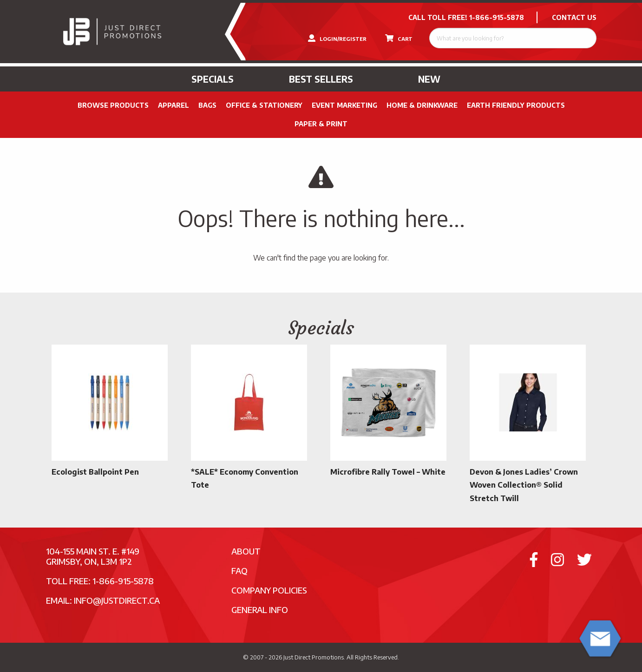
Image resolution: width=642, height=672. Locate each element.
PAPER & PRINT (321, 124)
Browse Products (113, 105)
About (246, 551)
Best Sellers (321, 79)
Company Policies (269, 590)
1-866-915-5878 (497, 17)
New (429, 79)
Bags (207, 105)
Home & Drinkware (422, 105)
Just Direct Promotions (314, 657)
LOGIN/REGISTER (337, 38)
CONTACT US (574, 17)
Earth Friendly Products (516, 105)
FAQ (239, 571)
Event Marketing (344, 105)
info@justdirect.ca (117, 600)
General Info (260, 610)
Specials (213, 79)
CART (399, 38)
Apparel (174, 105)
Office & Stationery (264, 105)
